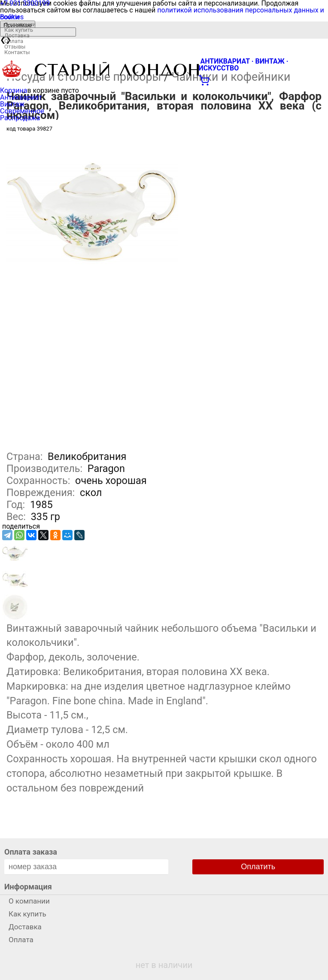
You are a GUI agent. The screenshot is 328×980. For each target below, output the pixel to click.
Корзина (14, 90)
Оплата (14, 41)
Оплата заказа (31, 852)
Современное (22, 111)
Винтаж (12, 104)
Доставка (17, 35)
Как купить (19, 30)
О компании (20, 24)
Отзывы (15, 47)
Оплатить (258, 867)
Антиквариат (21, 97)
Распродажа (20, 118)
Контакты (17, 52)
